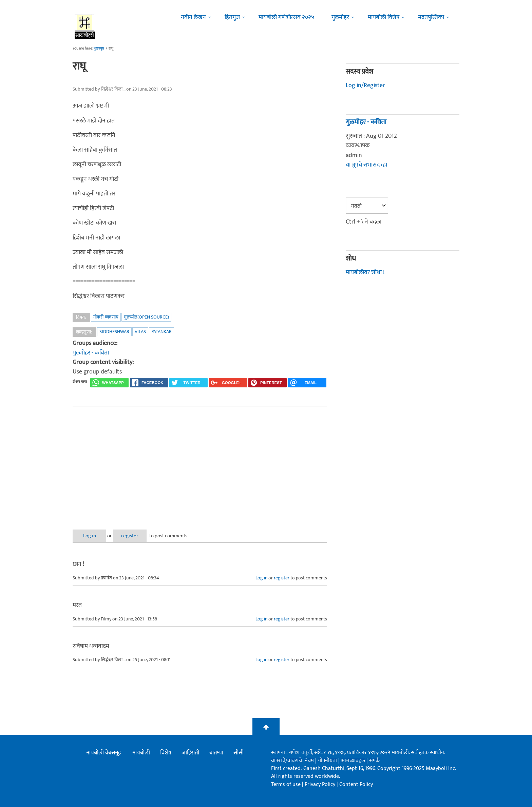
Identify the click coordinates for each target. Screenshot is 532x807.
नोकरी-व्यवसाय (106, 317)
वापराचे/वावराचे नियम (292, 761)
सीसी (239, 753)
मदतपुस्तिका (431, 17)
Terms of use (286, 784)
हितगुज (232, 17)
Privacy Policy (321, 784)
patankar (161, 332)
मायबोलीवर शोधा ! (365, 272)
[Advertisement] (200, 462)
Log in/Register (365, 85)
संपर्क (374, 761)
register (133, 536)
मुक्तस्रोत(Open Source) (146, 317)
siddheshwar (114, 332)
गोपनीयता (328, 761)
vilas (140, 332)
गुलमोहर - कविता (91, 353)
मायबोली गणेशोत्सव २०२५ (287, 17)
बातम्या (216, 753)
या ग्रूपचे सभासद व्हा (366, 165)
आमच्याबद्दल (354, 761)
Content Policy (356, 784)
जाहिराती (190, 753)
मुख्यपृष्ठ (99, 49)
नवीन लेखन (193, 17)
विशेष (166, 753)
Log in (91, 536)
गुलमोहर (340, 17)
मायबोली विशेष (384, 17)
